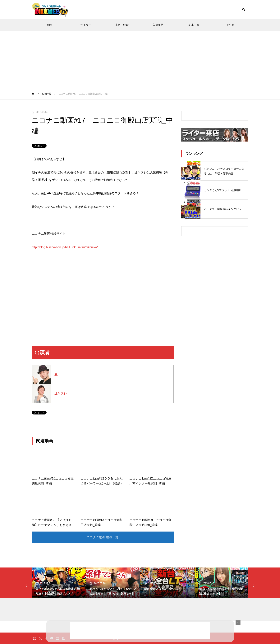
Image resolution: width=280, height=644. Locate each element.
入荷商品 (158, 25)
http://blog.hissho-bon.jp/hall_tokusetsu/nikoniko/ (65, 247)
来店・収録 (122, 25)
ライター (86, 25)
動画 (50, 25)
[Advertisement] (140, 59)
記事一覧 (194, 25)
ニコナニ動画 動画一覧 (103, 537)
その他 (230, 25)
